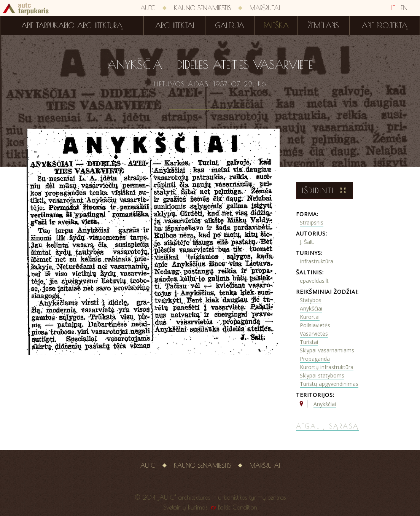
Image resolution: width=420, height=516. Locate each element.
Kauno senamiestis (202, 8)
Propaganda (315, 359)
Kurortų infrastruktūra (327, 367)
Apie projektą (385, 25)
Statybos (311, 300)
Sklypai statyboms (322, 375)
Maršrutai (265, 8)
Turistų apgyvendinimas (329, 384)
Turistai (309, 342)
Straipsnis (312, 222)
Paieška (276, 25)
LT (393, 8)
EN (404, 8)
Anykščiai (311, 308)
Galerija (230, 25)
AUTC (148, 8)
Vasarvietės (314, 334)
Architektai (175, 25)
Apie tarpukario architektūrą (72, 25)
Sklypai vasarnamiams (327, 350)
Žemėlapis (323, 25)
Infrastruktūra (317, 261)
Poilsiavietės (315, 325)
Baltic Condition (238, 507)
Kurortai (310, 317)
